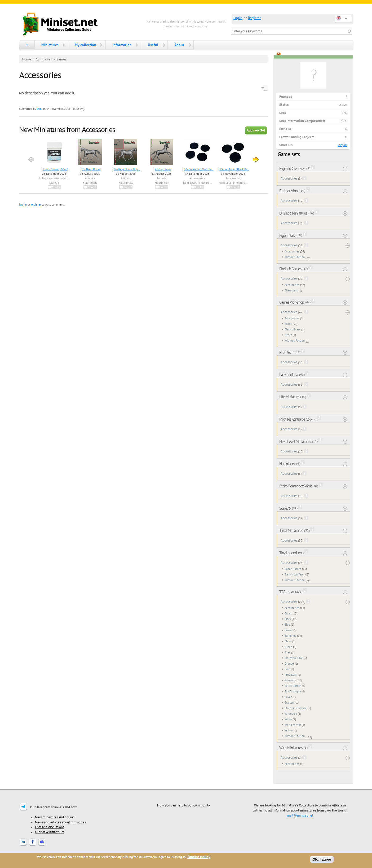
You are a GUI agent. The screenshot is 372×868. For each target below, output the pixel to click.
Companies (44, 59)
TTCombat (287, 592)
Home (26, 59)
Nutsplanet (287, 464)
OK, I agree (322, 859)
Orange (289, 664)
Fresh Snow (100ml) (56, 169)
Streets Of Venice (296, 708)
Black (288, 619)
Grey (287, 652)
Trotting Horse (91, 169)
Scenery (290, 680)
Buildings (290, 636)
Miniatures (50, 45)
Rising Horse (163, 169)
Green (288, 647)
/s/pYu (342, 145)
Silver (288, 697)
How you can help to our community (183, 805)
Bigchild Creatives (292, 169)
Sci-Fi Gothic (293, 686)
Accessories (197, 178)
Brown (289, 630)
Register (254, 18)
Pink (287, 669)
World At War (293, 725)
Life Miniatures (290, 397)
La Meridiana (289, 375)
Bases (288, 324)
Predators (291, 675)
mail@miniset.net (300, 815)
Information (122, 45)
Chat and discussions (50, 827)
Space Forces (293, 569)
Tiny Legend (288, 553)
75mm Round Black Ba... (234, 169)
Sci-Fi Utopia (293, 691)
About (179, 45)
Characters (291, 290)
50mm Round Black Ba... (199, 169)
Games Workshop (292, 302)
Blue (287, 625)
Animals (90, 178)
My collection (85, 45)
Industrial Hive (294, 658)
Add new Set (256, 130)
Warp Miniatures (291, 748)
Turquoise (291, 714)
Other (288, 335)
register (36, 204)
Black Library (293, 329)
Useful (153, 45)
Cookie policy (199, 857)
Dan (39, 109)
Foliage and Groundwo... (54, 178)
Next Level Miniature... (197, 183)
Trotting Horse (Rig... (127, 169)
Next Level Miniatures (295, 441)
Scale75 (54, 183)
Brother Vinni (289, 191)
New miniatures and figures (55, 817)
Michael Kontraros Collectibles (295, 419)
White (288, 719)
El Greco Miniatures (293, 213)
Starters (290, 703)
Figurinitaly (90, 183)
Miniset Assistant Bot (50, 832)
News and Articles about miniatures (60, 822)
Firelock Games (290, 269)
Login (238, 18)
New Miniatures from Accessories (67, 129)
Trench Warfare (294, 574)
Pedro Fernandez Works (295, 486)
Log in (23, 204)
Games (61, 59)
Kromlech (286, 352)
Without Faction (295, 257)
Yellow (289, 730)
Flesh (288, 641)
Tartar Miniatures (291, 531)
